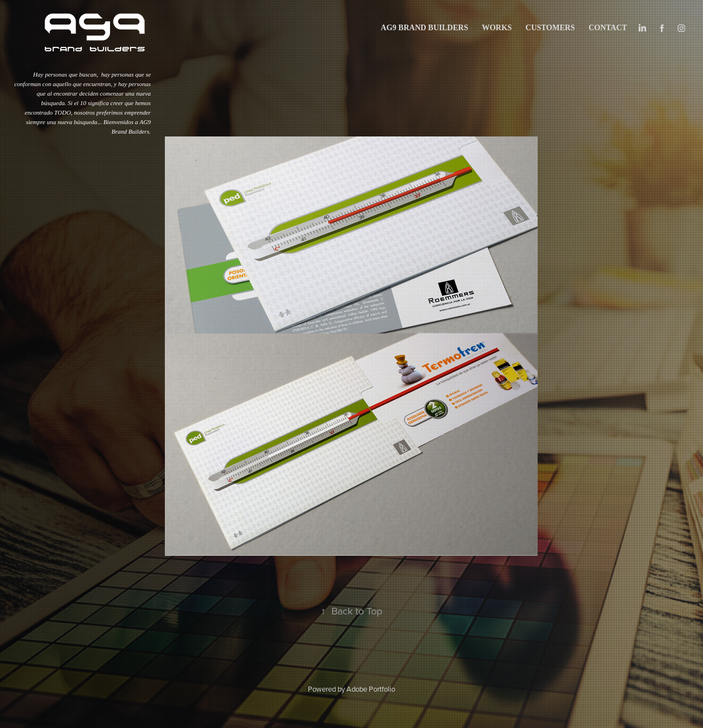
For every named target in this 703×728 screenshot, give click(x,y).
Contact (608, 28)
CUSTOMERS (550, 28)
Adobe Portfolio (371, 689)
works (497, 28)
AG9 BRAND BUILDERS (424, 28)
